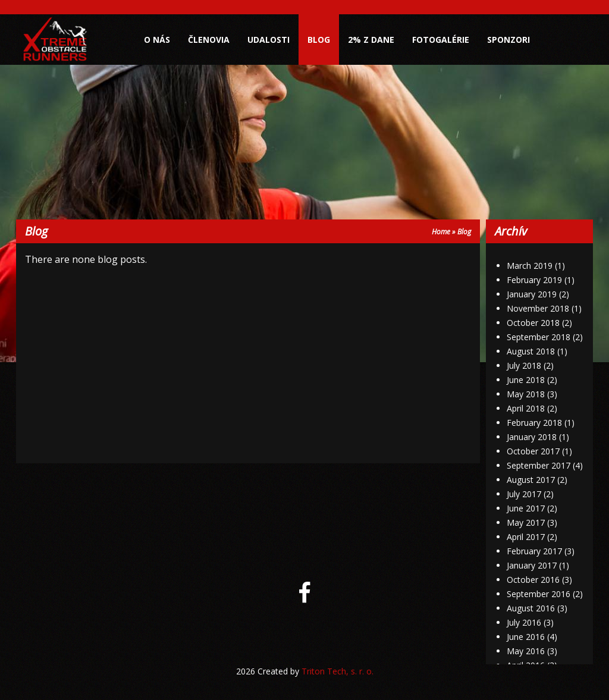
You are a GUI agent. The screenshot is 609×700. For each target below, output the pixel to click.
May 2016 (526, 651)
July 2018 (524, 365)
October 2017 (533, 451)
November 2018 (538, 308)
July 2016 (524, 622)
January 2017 (532, 565)
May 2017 (526, 522)
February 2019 (534, 280)
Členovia (209, 40)
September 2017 (539, 465)
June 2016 (526, 637)
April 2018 (526, 408)
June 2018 (526, 380)
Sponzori (508, 40)
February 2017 (534, 551)
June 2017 (526, 508)
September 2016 (539, 594)
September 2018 (539, 337)
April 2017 (526, 537)
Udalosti (269, 40)
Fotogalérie (441, 40)
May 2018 (526, 394)
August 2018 (531, 351)
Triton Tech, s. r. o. (338, 671)
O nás (157, 40)
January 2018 (532, 437)
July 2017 (524, 494)
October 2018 (533, 323)
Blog (319, 40)
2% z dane (371, 40)
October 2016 (533, 580)
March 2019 (530, 266)
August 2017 (531, 480)
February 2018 (534, 423)
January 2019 (532, 294)
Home (441, 232)
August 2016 (531, 608)
